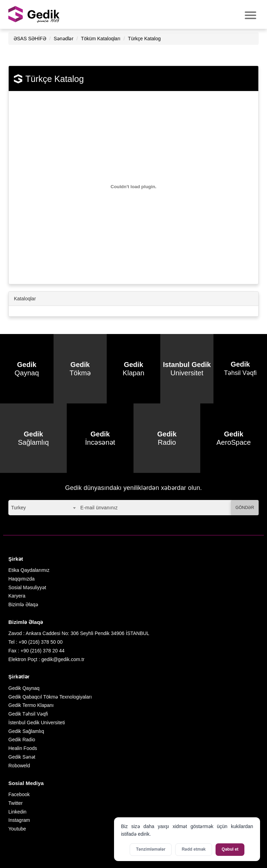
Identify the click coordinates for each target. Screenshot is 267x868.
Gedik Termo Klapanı (31, 705)
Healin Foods (23, 748)
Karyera (17, 596)
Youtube (17, 829)
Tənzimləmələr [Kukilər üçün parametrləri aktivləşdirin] (151, 849)
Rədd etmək (194, 849)
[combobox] (43, 508)
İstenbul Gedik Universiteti (37, 723)
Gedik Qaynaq (24, 688)
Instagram (19, 820)
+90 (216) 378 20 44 (43, 651)
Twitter (15, 803)
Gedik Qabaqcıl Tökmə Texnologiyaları (50, 697)
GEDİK (34, 14)
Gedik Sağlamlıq (26, 731)
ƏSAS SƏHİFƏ (30, 39)
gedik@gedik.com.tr (63, 659)
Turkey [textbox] (18, 508)
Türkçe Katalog (144, 39)
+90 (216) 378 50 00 (41, 642)
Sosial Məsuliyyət (27, 587)
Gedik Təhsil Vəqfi (28, 714)
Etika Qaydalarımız (29, 570)
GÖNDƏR (245, 508)
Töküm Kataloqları (101, 39)
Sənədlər (63, 39)
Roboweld (19, 766)
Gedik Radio (22, 740)
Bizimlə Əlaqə (23, 604)
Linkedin (17, 812)
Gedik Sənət (22, 757)
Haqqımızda (21, 579)
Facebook (19, 794)
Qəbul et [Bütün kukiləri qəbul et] (230, 849)
